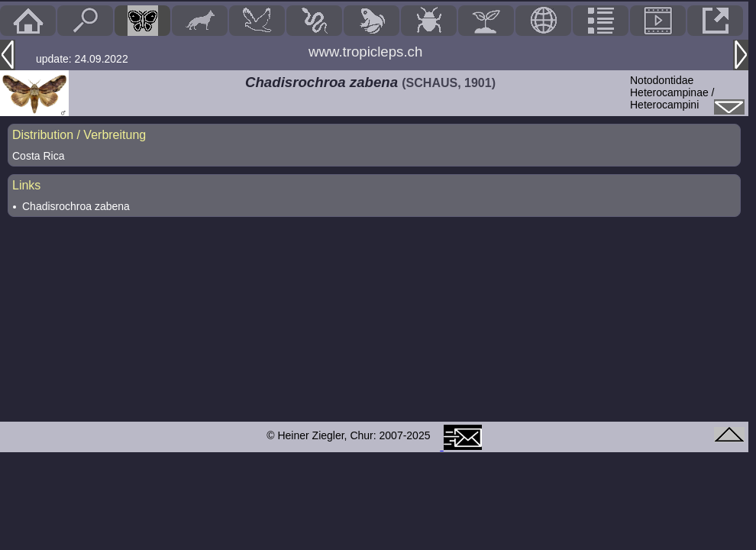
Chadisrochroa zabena (76, 206)
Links (26, 185)
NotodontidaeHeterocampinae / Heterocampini (672, 92)
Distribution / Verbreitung (79, 135)
